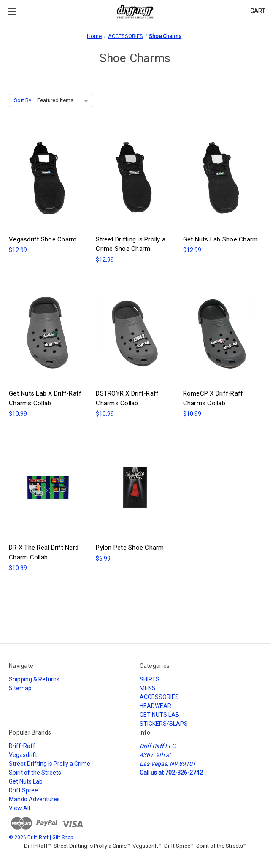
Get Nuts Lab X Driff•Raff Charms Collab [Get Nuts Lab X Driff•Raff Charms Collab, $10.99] (45, 398)
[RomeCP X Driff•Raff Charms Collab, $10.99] (222, 333)
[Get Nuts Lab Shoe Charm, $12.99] (222, 179)
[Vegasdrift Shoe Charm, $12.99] (48, 179)
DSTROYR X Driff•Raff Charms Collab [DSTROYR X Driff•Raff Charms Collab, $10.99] (127, 398)
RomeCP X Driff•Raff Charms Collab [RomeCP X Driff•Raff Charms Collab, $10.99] (213, 398)
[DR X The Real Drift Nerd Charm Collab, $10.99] (48, 487)
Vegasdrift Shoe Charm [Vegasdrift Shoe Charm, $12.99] (43, 239)
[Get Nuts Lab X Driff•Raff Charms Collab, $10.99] (48, 333)
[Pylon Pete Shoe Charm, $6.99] (135, 487)
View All (19, 808)
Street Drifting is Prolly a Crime (50, 764)
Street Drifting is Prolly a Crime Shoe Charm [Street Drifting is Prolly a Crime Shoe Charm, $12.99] (131, 244)
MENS (148, 688)
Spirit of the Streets (35, 773)
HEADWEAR (155, 706)
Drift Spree (23, 790)
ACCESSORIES (159, 697)
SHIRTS (150, 679)
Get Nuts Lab (26, 781)
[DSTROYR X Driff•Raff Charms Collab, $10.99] (135, 333)
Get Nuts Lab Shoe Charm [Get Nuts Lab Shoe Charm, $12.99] (221, 239)
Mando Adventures (34, 799)
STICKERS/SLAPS (164, 724)
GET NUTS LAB (159, 715)
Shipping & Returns (34, 679)
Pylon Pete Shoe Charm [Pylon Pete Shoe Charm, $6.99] (130, 548)
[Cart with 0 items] (258, 11)
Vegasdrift (23, 755)
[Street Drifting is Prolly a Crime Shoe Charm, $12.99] (135, 179)
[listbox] (64, 100)
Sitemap (20, 688)
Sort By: (23, 100)
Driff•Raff (22, 746)
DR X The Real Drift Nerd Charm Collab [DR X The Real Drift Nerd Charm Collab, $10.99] (44, 552)
